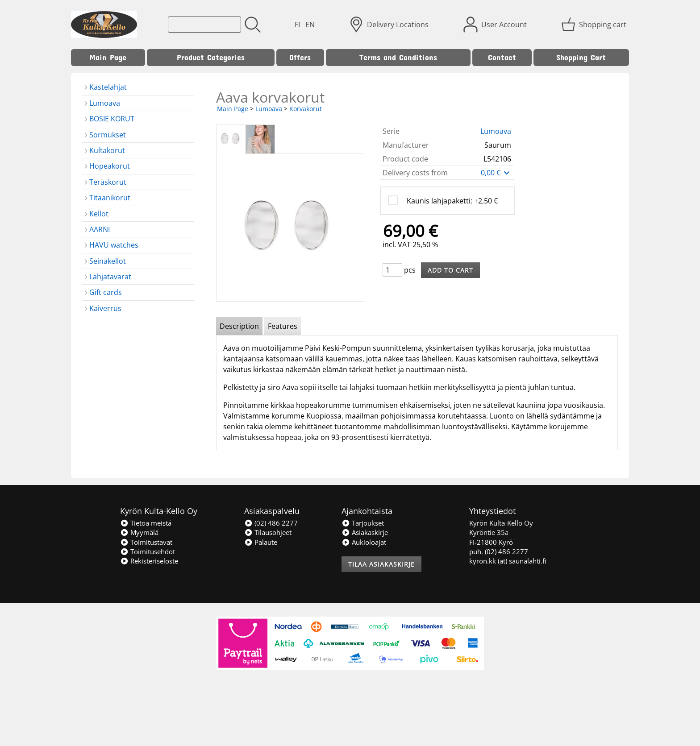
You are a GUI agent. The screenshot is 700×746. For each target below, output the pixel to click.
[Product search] (204, 25)
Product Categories (211, 57)
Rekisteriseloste (149, 561)
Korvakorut (306, 109)
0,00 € (496, 173)
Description (239, 326)
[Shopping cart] (595, 25)
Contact (502, 57)
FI (297, 25)
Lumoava (269, 109)
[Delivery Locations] (390, 25)
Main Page (108, 57)
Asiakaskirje (365, 532)
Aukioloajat (364, 542)
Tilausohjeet (268, 532)
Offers (300, 57)
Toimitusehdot (148, 551)
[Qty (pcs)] (392, 270)
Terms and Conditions (398, 57)
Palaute (261, 542)
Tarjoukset (363, 523)
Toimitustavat (146, 542)
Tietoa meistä (146, 523)
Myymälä (139, 532)
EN (310, 25)
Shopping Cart (581, 57)
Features (283, 326)
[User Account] (496, 25)
